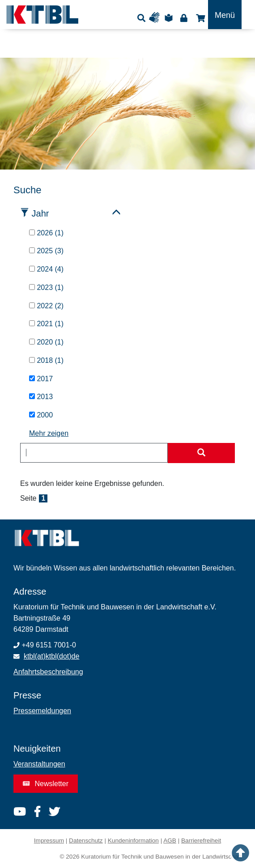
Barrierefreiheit (201, 840)
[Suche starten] (201, 453)
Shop (199, 18)
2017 (41, 379)
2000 (41, 415)
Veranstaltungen (39, 764)
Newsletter (46, 784)
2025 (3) (46, 251)
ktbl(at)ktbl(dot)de (52, 656)
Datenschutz (86, 840)
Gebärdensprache (156, 18)
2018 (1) (46, 360)
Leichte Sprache (170, 18)
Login (184, 18)
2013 (41, 397)
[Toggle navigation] (225, 15)
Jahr (40, 213)
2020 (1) (46, 342)
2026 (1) (46, 233)
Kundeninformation (133, 840)
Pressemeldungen (42, 711)
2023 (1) (46, 287)
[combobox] (94, 453)
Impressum (49, 840)
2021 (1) (46, 324)
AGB (170, 840)
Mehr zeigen (49, 433)
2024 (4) (46, 269)
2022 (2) (46, 306)
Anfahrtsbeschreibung (48, 672)
